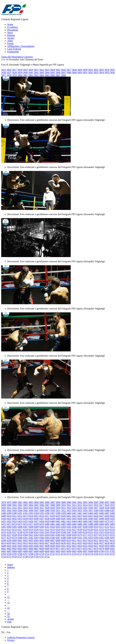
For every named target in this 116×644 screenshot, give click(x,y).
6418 (52, 516)
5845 (53, 72)
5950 (53, 510)
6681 (112, 549)
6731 (42, 557)
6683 (9, 551)
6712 (52, 554)
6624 (31, 543)
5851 (85, 72)
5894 (91, 502)
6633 (80, 543)
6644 (25, 546)
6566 (58, 535)
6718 (85, 554)
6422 (74, 516)
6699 (96, 551)
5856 (112, 72)
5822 (42, 70)
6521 (42, 530)
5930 (58, 508)
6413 (25, 516)
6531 (96, 530)
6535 (4, 532)
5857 (4, 75)
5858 (9, 75)
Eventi (10, 43)
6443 (74, 519)
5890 (69, 502)
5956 (85, 510)
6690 (47, 551)
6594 (96, 538)
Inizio (10, 565)
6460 (53, 521)
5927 (42, 508)
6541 (36, 532)
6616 (101, 540)
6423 (80, 516)
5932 (69, 508)
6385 (101, 510)
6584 (42, 538)
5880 (14, 502)
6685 (20, 551)
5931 (63, 508)
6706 (20, 554)
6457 (36, 521)
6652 (69, 546)
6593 (91, 538)
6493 (4, 527)
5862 (31, 75)
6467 (91, 521)
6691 (53, 551)
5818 (20, 70)
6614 (90, 540)
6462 (63, 521)
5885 (42, 502)
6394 (36, 513)
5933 (74, 508)
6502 (53, 527)
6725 (9, 557)
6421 (69, 516)
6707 (25, 554)
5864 (42, 75)
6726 (14, 557)
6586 (53, 538)
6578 (9, 538)
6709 (36, 554)
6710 (42, 554)
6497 (25, 527)
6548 (74, 532)
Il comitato (13, 27)
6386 (107, 510)
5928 (47, 508)
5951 (58, 510)
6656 (91, 546)
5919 (112, 505)
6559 (20, 535)
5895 (96, 502)
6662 (9, 549)
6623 (25, 543)
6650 (58, 546)
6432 (14, 519)
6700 (101, 551)
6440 (58, 519)
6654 (80, 546)
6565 (53, 535)
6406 (101, 513)
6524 (58, 530)
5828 (74, 70)
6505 (69, 527)
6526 (69, 530)
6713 (58, 554)
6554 (107, 532)
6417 (47, 516)
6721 (101, 554)
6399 (63, 513)
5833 (101, 70)
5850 (80, 72)
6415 (36, 516)
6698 (91, 551)
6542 (42, 532)
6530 (91, 530)
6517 (20, 530)
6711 (47, 554)
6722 (107, 554)
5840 (25, 72)
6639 (112, 543)
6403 (85, 513)
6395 (42, 513)
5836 (4, 72)
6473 (9, 524)
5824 (53, 70)
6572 (91, 535)
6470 (107, 521)
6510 (96, 527)
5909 (58, 505)
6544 (53, 532)
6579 (14, 538)
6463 (69, 521)
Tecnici (11, 38)
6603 (31, 540)
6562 (36, 535)
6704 (9, 554)
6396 (47, 513)
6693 (63, 551)
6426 (96, 516)
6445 (85, 519)
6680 (107, 549)
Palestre (11, 35)
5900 (9, 505)
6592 (85, 538)
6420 (63, 516)
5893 (85, 502)
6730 (36, 557)
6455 (25, 521)
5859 (14, 75)
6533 (107, 530)
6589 (69, 538)
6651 (63, 546)
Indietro (11, 567)
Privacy (11, 640)
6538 (20, 532)
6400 (69, 513)
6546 (63, 532)
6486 (80, 524)
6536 (9, 532)
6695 (74, 551)
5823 (47, 70)
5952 (63, 510)
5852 (91, 72)
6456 (31, 521)
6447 (96, 519)
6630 (63, 543)
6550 (85, 532)
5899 (4, 505)
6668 (42, 549)
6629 (58, 543)
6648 (47, 546)
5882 (25, 502)
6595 (101, 538)
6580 (20, 538)
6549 (80, 532)
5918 (107, 505)
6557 (9, 535)
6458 (42, 521)
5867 (58, 75)
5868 (63, 75)
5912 (74, 505)
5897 (107, 502)
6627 (47, 543)
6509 (91, 527)
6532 (101, 530)
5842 (36, 72)
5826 (63, 70)
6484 (69, 524)
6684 (14, 551)
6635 (91, 543)
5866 (53, 75)
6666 (31, 549)
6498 (31, 527)
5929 (53, 508)
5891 (74, 502)
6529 (85, 530)
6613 (85, 540)
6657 (96, 546)
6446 (91, 519)
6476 (25, 524)
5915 (90, 505)
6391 (20, 513)
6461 (58, 521)
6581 (25, 538)
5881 (20, 502)
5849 (74, 72)
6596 (107, 538)
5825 (58, 70)
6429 (112, 516)
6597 (112, 538)
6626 (42, 543)
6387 (112, 510)
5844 (47, 72)
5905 (36, 505)
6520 (36, 530)
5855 (107, 72)
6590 (74, 538)
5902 (20, 505)
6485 (74, 524)
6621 (14, 543)
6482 (58, 524)
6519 (31, 530)
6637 (101, 543)
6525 (63, 530)
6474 (14, 524)
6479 (42, 524)
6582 (31, 538)
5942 (9, 510)
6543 (47, 532)
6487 (85, 524)
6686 (25, 551)
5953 (69, 510)
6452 (9, 521)
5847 (63, 72)
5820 (31, 70)
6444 (80, 519)
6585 (47, 538)
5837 (9, 72)
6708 (31, 554)
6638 (107, 543)
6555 (112, 532)
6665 (25, 549)
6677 (91, 549)
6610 (69, 540)
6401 (74, 513)
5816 (9, 70)
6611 (74, 540)
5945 (25, 510)
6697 (85, 551)
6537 (14, 532)
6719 (90, 554)
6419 (58, 516)
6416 (42, 516)
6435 (31, 519)
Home (10, 24)
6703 (4, 554)
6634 (85, 543)
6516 (14, 530)
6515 (9, 530)
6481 (53, 524)
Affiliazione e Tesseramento (21, 46)
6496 (20, 527)
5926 (36, 508)
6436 (36, 519)
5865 (47, 75)
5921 (9, 508)
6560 (25, 535)
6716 (74, 554)
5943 (14, 510)
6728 (25, 557)
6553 (101, 532)
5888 (58, 502)
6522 (47, 530)
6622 (20, 543)
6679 (101, 549)
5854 (101, 72)
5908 (53, 505)
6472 (4, 524)
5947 (36, 510)
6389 (9, 513)
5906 (42, 505)
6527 (74, 530)
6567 (63, 535)
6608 (58, 540)
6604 (36, 540)
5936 (91, 508)
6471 (112, 521)
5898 (112, 502)
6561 (31, 535)
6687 (31, 551)
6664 (20, 549)
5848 (69, 72)
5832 (96, 70)
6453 (14, 521)
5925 (31, 508)
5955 (80, 510)
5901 (14, 505)
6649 (53, 546)
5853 (96, 72)
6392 (25, 513)
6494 (9, 527)
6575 (107, 535)
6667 (36, 549)
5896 (101, 502)
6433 (20, 519)
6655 (85, 546)
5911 (69, 505)
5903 (25, 505)
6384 (96, 510)
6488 (91, 524)
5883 (31, 502)
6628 (53, 543)
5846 (58, 72)
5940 (112, 508)
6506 (74, 527)
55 (8, 616)
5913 (80, 505)
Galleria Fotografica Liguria (21, 637)
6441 (63, 519)
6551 (91, 532)
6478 (36, 524)
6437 (42, 519)
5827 (69, 70)
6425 (90, 516)
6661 (4, 549)
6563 (42, 535)
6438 (47, 519)
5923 (20, 508)
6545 (58, 532)
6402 (80, 513)
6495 (14, 527)
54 (8, 614)
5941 (4, 510)
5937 (96, 508)
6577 (4, 538)
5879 (9, 502)
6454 (20, 521)
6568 (69, 535)
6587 (58, 538)
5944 (20, 510)
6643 (20, 546)
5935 (85, 508)
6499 (36, 527)
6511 (101, 527)
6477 (31, 524)
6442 (69, 519)
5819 (25, 70)
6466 (85, 521)
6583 (36, 538)
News (10, 33)
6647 (42, 546)
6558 (14, 535)
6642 (14, 546)
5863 (36, 75)
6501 (47, 527)
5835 (112, 70)
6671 (58, 549)
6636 (96, 543)
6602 (25, 540)
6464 (74, 521)
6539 (25, 532)
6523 (53, 530)
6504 (63, 527)
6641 (9, 546)
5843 (42, 72)
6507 (80, 527)
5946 (31, 510)
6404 (91, 513)
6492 (112, 524)
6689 (42, 551)
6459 (47, 521)
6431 (9, 519)
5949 (47, 510)
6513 (112, 527)
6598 (4, 540)
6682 (4, 551)
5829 (80, 70)
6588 (63, 538)
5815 (4, 70)
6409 (4, 516)
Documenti (13, 30)
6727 (20, 557)
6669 (47, 549)
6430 (4, 519)
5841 (31, 72)
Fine (9, 622)
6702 (112, 551)
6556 (4, 535)
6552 (96, 532)
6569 (74, 535)
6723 (112, 554)
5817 (14, 70)
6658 (101, 546)
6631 (69, 543)
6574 (101, 535)
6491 (107, 524)
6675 (80, 549)
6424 (85, 516)
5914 (85, 505)
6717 (80, 554)
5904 (31, 505)
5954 (74, 510)
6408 (112, 513)
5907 (47, 505)
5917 (101, 505)
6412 (20, 516)
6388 (4, 513)
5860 (20, 75)
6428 (107, 516)
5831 (91, 70)
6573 (96, 535)
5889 (63, 502)
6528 (80, 530)
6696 (80, 551)
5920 (4, 508)
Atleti (10, 41)
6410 (9, 516)
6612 (80, 540)
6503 (58, 527)
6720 (96, 554)
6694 (69, 551)
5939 (107, 508)
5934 (80, 508)
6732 (47, 557)
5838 (14, 72)
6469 (101, 521)
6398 (58, 513)
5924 (25, 508)
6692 (58, 551)
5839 (20, 72)
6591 (80, 538)
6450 (112, 519)
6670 (53, 549)
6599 (9, 540)
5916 (96, 505)
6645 (31, 546)
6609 (63, 540)
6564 (47, 535)
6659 (107, 546)
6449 (107, 519)
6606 (47, 540)
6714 (63, 554)
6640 (4, 546)
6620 (9, 543)
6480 (47, 524)
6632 (74, 543)
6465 (80, 521)
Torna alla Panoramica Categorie (17, 57)
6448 (101, 519)
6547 (69, 532)
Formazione (13, 52)
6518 (25, 530)
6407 (107, 513)
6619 (4, 543)
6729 (31, 557)
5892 (80, 502)
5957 (91, 510)
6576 (112, 535)
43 (8, 608)
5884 (36, 502)
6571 (85, 535)
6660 (112, 546)
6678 (96, 549)
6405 (96, 513)
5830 (85, 70)
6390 (14, 513)
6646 (36, 546)
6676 (85, 549)
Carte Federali (14, 49)
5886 (47, 502)
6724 (4, 557)
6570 (80, 535)
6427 (101, 516)
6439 (53, 519)
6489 (96, 524)
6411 (14, 516)
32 (8, 603)
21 (8, 597)
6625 (36, 543)
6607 (53, 540)
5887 (53, 502)
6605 (42, 540)
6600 (14, 540)
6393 (31, 513)
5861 (25, 75)
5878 (4, 502)
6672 (63, 549)
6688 (36, 551)
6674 (74, 549)
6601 (20, 540)
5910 (63, 505)
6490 (101, 524)
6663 (14, 549)
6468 (96, 521)
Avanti (10, 619)
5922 (14, 508)
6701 (107, 551)
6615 (96, 540)
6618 (112, 540)
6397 (53, 513)
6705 (14, 554)
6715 (69, 554)
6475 (20, 524)
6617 (107, 540)
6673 (69, 549)
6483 (63, 524)
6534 (112, 530)
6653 (74, 546)
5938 (101, 508)
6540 (31, 532)
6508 (85, 527)
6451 (4, 521)
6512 (107, 527)
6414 (31, 516)
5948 (42, 510)
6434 (25, 519)
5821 (36, 70)
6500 (42, 527)
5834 (107, 70)
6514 (4, 530)
